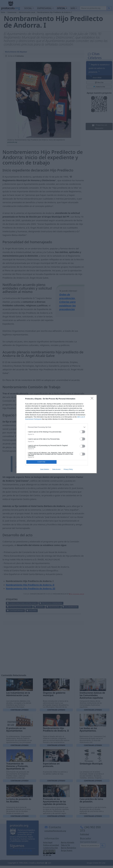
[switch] (82, 432)
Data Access (56, 469)
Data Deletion (45, 469)
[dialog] (57, 434)
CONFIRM (41, 462)
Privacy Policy (68, 469)
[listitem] (57, 427)
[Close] (93, 399)
